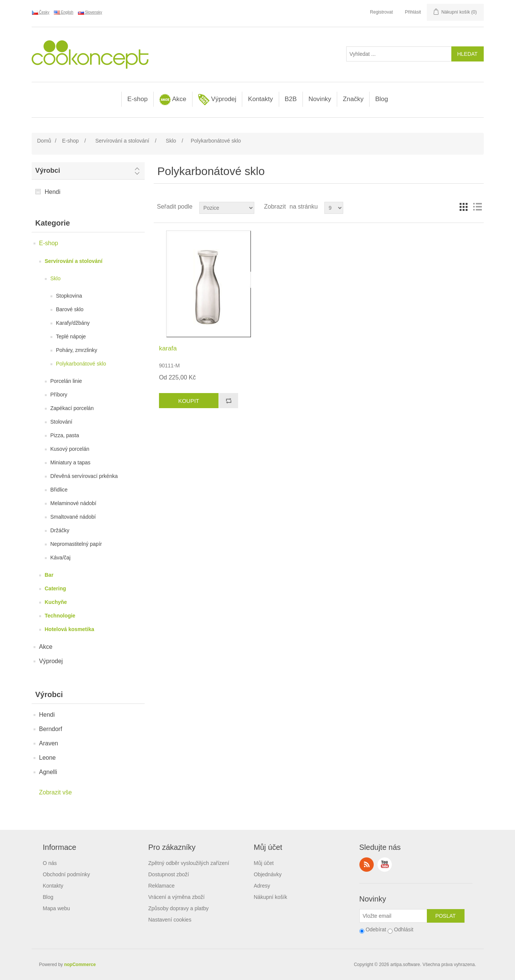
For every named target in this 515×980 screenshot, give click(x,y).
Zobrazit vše (56, 792)
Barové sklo (70, 309)
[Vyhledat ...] (399, 54)
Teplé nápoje (71, 336)
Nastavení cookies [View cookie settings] (170, 920)
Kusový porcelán (70, 449)
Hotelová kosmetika (70, 629)
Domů (44, 141)
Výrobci (48, 171)
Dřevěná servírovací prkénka (84, 476)
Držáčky (60, 530)
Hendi (53, 192)
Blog (382, 99)
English (64, 12)
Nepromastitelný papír (76, 544)
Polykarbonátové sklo (81, 364)
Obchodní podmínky (66, 874)
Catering (56, 588)
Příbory (59, 395)
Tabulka (464, 207)
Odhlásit (404, 929)
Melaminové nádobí (73, 503)
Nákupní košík (271, 897)
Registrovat (381, 12)
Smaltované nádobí (73, 517)
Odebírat (376, 929)
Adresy (262, 886)
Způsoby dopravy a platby (179, 908)
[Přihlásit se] (393, 916)
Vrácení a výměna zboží (177, 897)
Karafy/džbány (73, 323)
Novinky (320, 99)
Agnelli (48, 772)
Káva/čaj (61, 558)
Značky (353, 99)
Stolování (61, 422)
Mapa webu (57, 908)
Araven (49, 743)
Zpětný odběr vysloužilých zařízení (189, 863)
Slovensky (90, 12)
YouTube (385, 865)
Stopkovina (69, 296)
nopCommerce (80, 965)
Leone (48, 758)
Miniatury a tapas (71, 462)
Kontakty (260, 99)
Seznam (477, 207)
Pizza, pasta (65, 435)
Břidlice (59, 490)
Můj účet (264, 863)
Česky (41, 12)
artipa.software (405, 965)
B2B (291, 99)
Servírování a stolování (74, 261)
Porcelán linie (66, 381)
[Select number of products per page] (334, 208)
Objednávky (268, 874)
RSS (367, 865)
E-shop (138, 99)
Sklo (56, 278)
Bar (49, 575)
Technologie (60, 616)
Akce (173, 100)
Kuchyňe (56, 602)
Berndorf (51, 729)
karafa (168, 348)
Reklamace (162, 886)
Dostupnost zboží (169, 874)
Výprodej (217, 100)
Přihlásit (413, 12)
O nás (50, 863)
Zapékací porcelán (72, 408)
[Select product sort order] (227, 208)
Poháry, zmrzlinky (77, 350)
